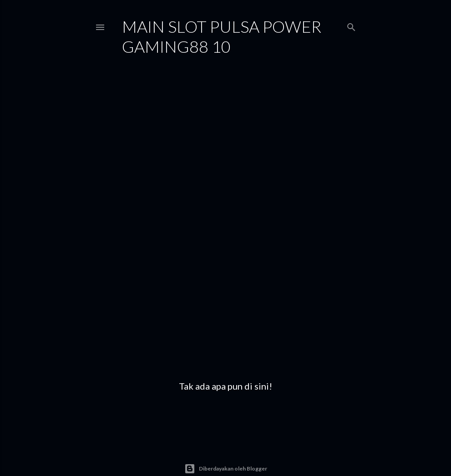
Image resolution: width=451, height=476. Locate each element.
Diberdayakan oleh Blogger (226, 469)
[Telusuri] (351, 25)
